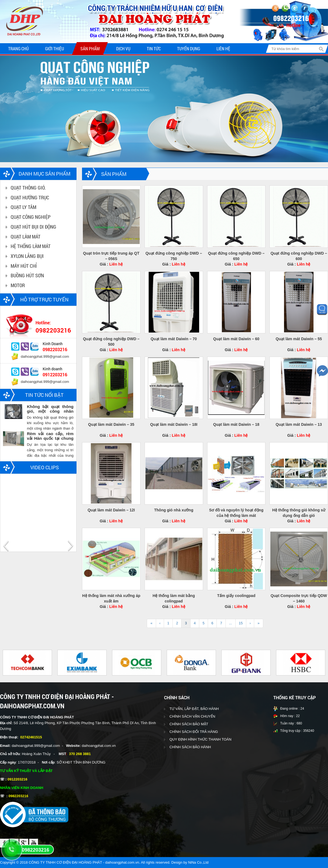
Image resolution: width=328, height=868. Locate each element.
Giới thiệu (55, 49)
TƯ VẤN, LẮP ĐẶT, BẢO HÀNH (194, 709)
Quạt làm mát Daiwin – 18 (236, 424)
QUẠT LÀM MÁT (26, 237)
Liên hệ (223, 49)
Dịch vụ (123, 49)
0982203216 (36, 850)
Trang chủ (18, 49)
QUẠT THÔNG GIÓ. (28, 188)
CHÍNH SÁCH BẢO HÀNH (190, 747)
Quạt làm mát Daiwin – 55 (299, 339)
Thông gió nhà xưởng (174, 510)
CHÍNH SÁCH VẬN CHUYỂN (192, 716)
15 (241, 623)
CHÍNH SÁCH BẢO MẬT (189, 724)
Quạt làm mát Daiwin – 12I (111, 510)
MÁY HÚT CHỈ (24, 266)
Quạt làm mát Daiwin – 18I (174, 424)
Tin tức (154, 49)
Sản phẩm (90, 49)
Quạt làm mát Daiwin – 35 (111, 424)
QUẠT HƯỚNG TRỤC (30, 197)
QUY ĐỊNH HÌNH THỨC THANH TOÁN (200, 739)
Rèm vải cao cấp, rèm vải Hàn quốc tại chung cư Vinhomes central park (50, 436)
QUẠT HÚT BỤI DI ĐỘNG (33, 227)
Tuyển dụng (189, 49)
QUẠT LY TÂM (24, 207)
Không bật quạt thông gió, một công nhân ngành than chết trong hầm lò (50, 409)
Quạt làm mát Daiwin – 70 (174, 339)
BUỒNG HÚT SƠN (27, 275)
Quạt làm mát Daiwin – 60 (236, 339)
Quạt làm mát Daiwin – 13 (299, 424)
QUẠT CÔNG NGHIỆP (31, 217)
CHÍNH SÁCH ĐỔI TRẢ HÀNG (194, 732)
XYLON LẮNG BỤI (27, 256)
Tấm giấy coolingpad (236, 596)
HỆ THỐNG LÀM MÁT (31, 246)
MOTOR (18, 285)
